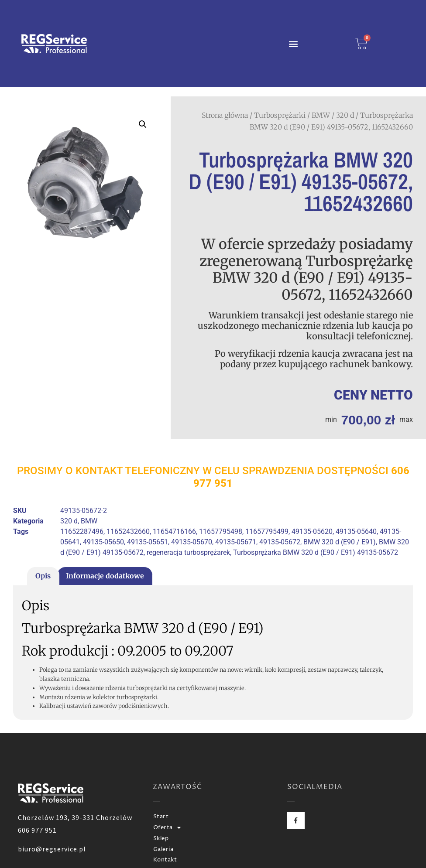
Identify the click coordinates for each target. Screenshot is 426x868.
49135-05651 (148, 542)
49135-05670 (192, 542)
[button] (294, 43)
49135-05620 (312, 531)
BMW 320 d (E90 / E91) (340, 542)
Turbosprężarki (280, 115)
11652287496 (82, 531)
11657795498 (221, 531)
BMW (321, 115)
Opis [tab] (43, 576)
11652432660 (128, 531)
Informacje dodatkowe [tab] (105, 576)
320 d (345, 115)
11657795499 (267, 531)
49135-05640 (356, 531)
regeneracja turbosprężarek (188, 552)
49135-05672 (280, 542)
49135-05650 (103, 542)
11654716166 (174, 531)
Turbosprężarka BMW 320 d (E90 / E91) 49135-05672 (316, 552)
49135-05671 (236, 542)
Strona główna (225, 115)
